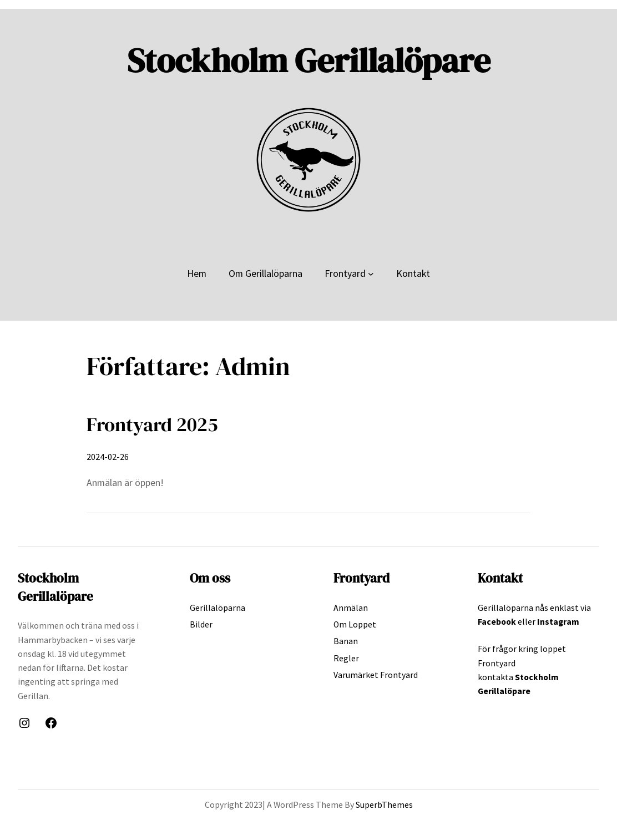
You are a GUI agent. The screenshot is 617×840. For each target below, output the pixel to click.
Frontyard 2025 (152, 424)
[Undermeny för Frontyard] (371, 273)
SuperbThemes (384, 804)
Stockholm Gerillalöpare (309, 60)
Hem (197, 273)
